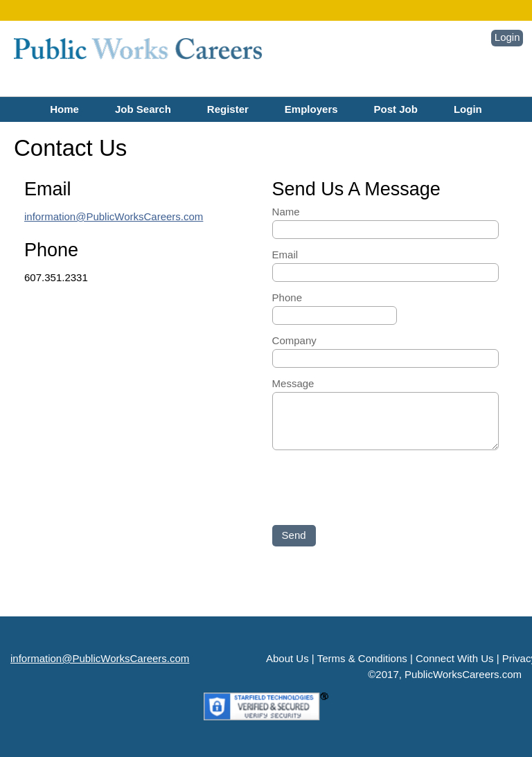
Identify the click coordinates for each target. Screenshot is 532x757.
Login (507, 37)
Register (228, 109)
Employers (311, 109)
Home (64, 109)
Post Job (396, 109)
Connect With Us (455, 658)
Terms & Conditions (362, 658)
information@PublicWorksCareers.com (114, 216)
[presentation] (378, 486)
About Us (287, 658)
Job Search (143, 109)
